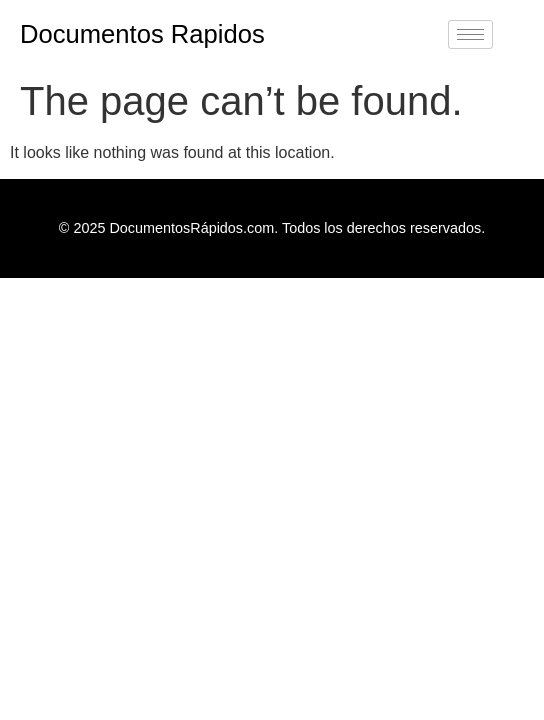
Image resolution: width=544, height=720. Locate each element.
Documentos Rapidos (142, 34)
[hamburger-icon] (470, 34)
